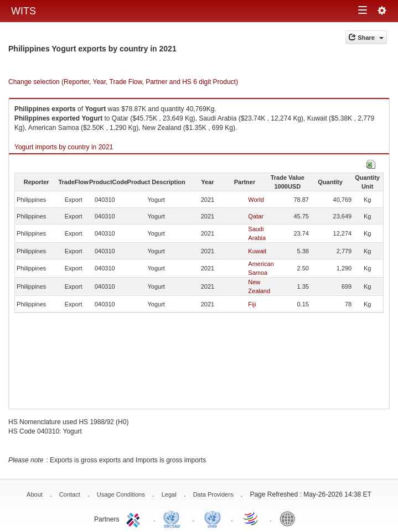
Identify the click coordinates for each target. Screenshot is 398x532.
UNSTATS (213, 518)
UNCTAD (174, 518)
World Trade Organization (251, 518)
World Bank (290, 518)
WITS (24, 11)
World (256, 200)
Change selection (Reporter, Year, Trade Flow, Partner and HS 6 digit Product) (123, 82)
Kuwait (257, 251)
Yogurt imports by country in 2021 (64, 147)
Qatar (256, 216)
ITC (135, 518)
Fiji (252, 304)
